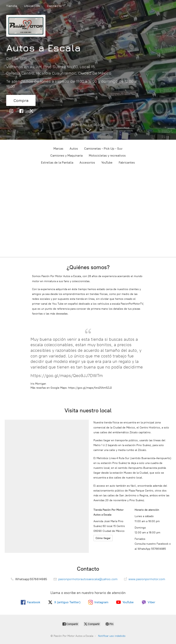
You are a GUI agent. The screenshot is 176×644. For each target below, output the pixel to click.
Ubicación (32, 6)
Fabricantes (127, 163)
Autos (74, 149)
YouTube (107, 163)
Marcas (58, 149)
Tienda (12, 6)
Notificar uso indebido (112, 636)
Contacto (54, 6)
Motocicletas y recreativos (107, 156)
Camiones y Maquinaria (66, 156)
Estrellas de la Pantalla (57, 163)
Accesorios (87, 163)
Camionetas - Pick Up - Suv (103, 149)
